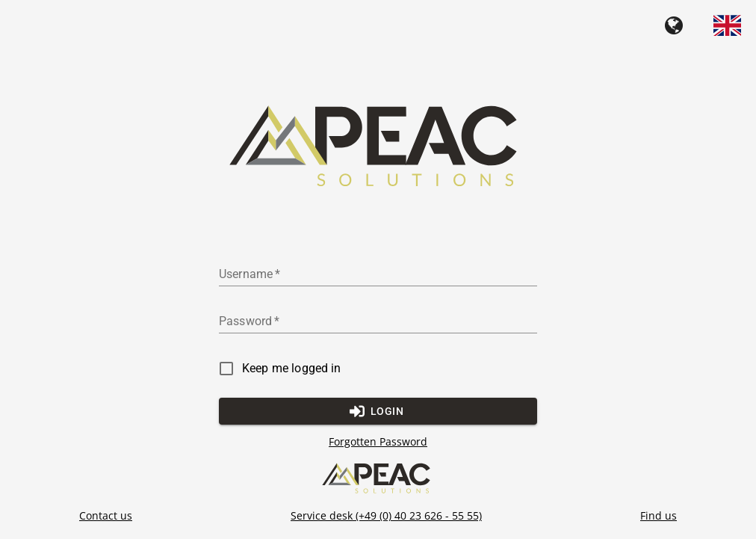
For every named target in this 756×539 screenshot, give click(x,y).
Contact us (106, 515)
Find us (659, 515)
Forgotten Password (378, 442)
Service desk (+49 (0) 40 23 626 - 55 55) (386, 515)
